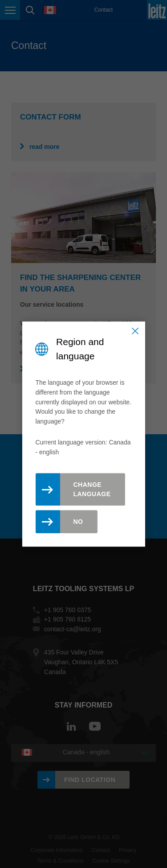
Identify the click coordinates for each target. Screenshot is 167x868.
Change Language (92, 489)
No (78, 522)
